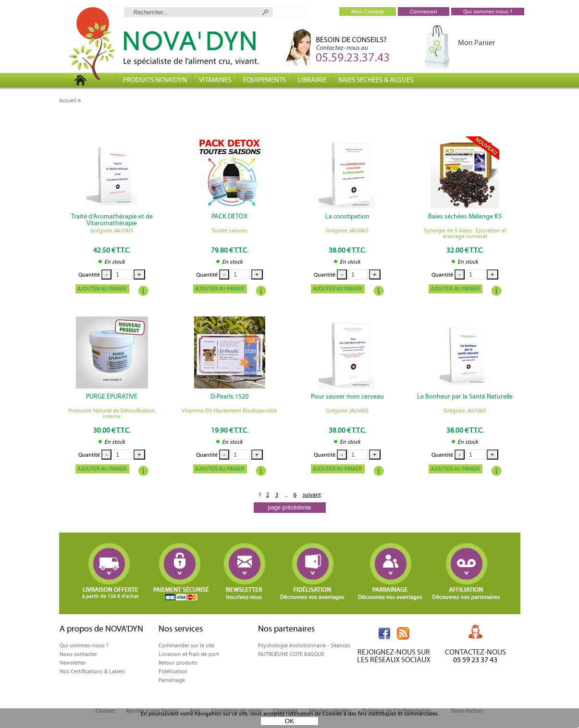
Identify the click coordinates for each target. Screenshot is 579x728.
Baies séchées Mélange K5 (465, 217)
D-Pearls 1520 (229, 397)
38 (347, 250)
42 (112, 250)
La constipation (347, 217)
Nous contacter (78, 654)
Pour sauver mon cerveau (347, 397)
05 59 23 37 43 (475, 660)
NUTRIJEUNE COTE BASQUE (291, 654)
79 (230, 250)
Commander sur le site (186, 645)
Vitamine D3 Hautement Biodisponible (229, 411)
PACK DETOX (229, 217)
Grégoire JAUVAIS (112, 231)
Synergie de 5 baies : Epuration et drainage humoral (465, 233)
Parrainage (172, 680)
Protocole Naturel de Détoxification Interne (112, 413)
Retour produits (178, 663)
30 (112, 430)
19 (230, 430)
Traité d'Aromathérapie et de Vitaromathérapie (112, 220)
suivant (312, 495)
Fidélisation (173, 671)
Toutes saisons (229, 231)
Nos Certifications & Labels (92, 671)
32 (465, 250)
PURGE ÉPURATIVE (112, 397)
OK (289, 721)
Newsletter (73, 663)
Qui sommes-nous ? (84, 645)
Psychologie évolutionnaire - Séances (304, 645)
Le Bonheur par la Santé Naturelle (465, 397)
